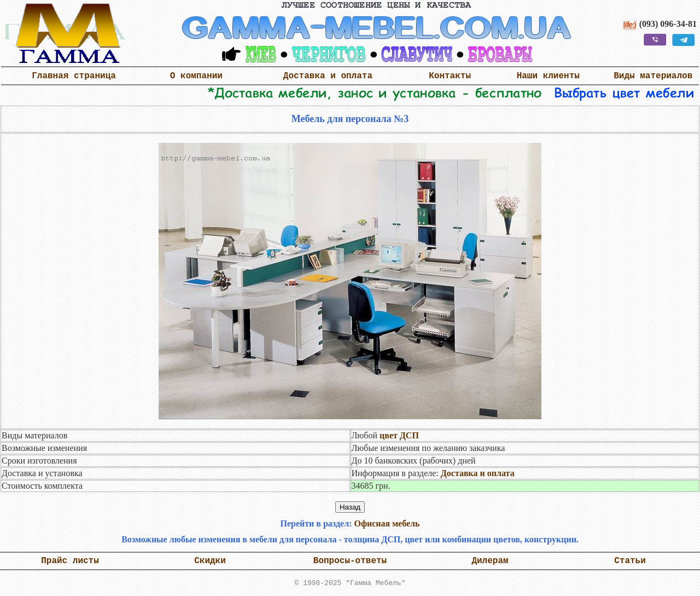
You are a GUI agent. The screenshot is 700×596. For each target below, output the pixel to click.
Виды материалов (653, 76)
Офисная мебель (387, 523)
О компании (196, 76)
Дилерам (490, 561)
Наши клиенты (548, 76)
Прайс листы (70, 561)
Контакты (450, 76)
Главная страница (74, 76)
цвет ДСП (399, 435)
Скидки (210, 561)
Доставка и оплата (328, 76)
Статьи (630, 561)
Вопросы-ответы (350, 561)
